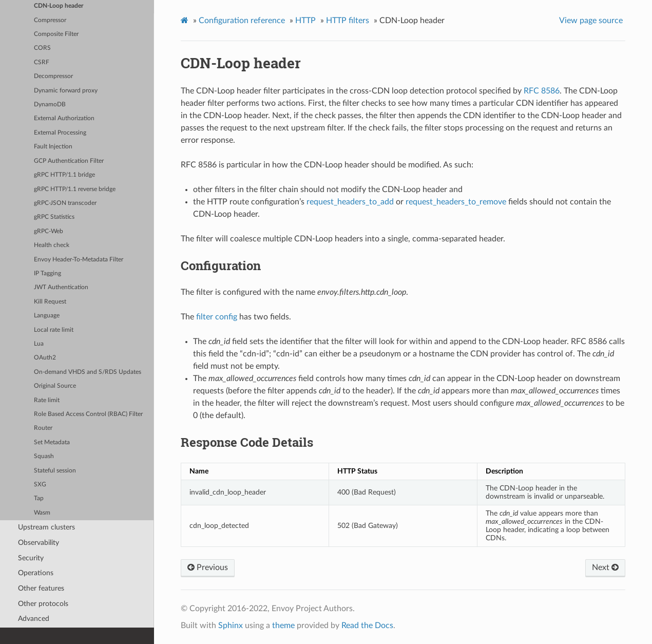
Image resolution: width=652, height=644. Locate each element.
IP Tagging (47, 273)
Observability (39, 543)
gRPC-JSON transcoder (65, 203)
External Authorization (64, 118)
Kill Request (50, 302)
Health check (52, 245)
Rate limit (47, 400)
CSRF (42, 62)
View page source (591, 21)
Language (47, 316)
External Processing (60, 133)
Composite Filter (56, 34)
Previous (208, 567)
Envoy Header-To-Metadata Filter (79, 260)
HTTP (305, 21)
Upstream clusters (46, 527)
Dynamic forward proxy (66, 91)
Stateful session (55, 471)
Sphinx (231, 626)
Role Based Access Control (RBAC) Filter (88, 414)
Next (605, 567)
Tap (39, 498)
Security (31, 558)
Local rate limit (54, 330)
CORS (42, 48)
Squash (44, 456)
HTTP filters (348, 21)
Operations (36, 573)
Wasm (42, 513)
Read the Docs (367, 626)
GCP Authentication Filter (69, 161)
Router (43, 428)
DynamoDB (50, 105)
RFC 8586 (542, 91)
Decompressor (53, 76)
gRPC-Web (49, 231)
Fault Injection (53, 147)
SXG (40, 485)
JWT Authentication (61, 287)
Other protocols (43, 604)
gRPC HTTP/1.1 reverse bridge (75, 189)
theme (283, 626)
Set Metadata (52, 442)
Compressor (50, 20)
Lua (39, 344)
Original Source (55, 386)
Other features (41, 588)
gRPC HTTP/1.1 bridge (64, 175)
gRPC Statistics (54, 217)
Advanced (34, 619)
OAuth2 (45, 358)
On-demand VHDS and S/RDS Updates (88, 372)
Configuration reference (242, 21)
